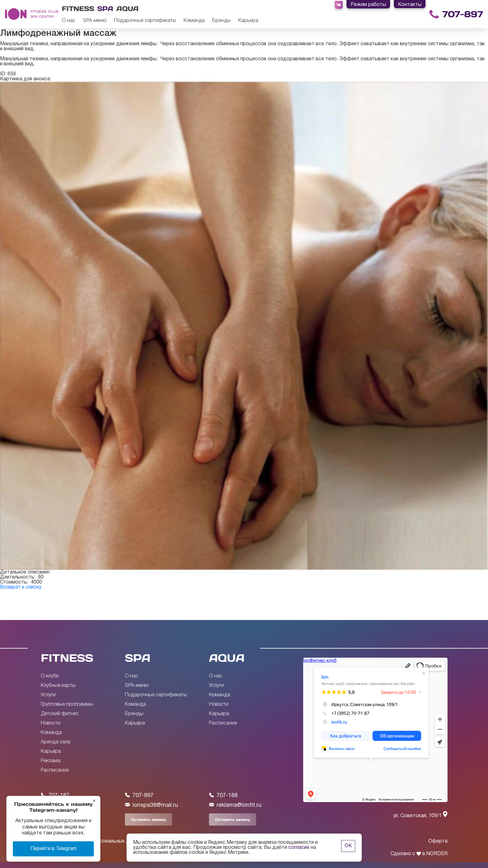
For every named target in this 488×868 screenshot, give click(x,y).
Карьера (248, 21)
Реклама (51, 761)
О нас (69, 21)
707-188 (223, 795)
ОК (348, 846)
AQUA (227, 658)
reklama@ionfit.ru (235, 805)
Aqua (128, 9)
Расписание (55, 770)
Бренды (221, 21)
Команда (194, 21)
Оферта (438, 841)
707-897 (463, 14)
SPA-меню (95, 21)
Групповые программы (67, 704)
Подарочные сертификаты (145, 21)
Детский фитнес (60, 714)
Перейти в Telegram (54, 849)
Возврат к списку (21, 587)
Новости (51, 723)
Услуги (48, 695)
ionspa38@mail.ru (151, 805)
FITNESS (67, 658)
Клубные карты (58, 686)
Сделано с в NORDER (419, 854)
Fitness (78, 9)
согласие (299, 848)
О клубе (50, 676)
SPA (138, 658)
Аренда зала (56, 742)
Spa (105, 9)
